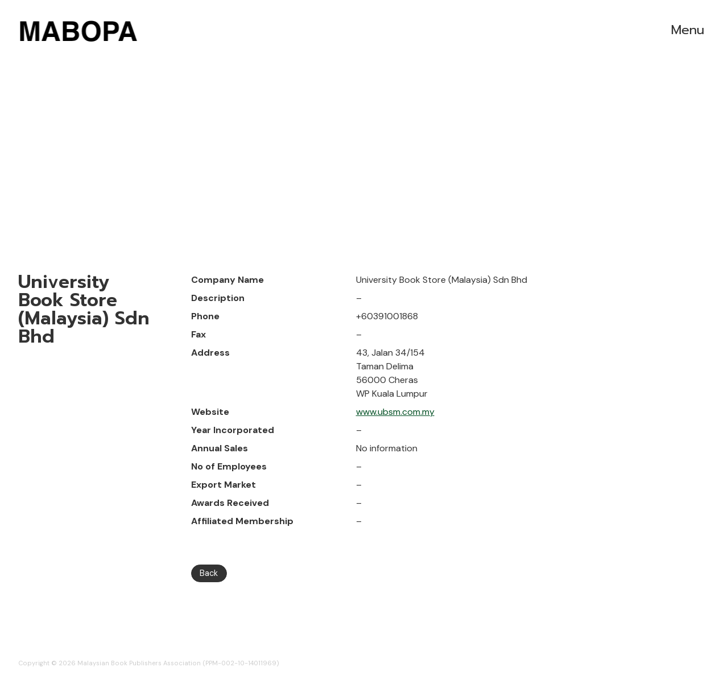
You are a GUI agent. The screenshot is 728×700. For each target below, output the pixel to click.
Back (209, 573)
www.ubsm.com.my (395, 412)
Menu (688, 30)
